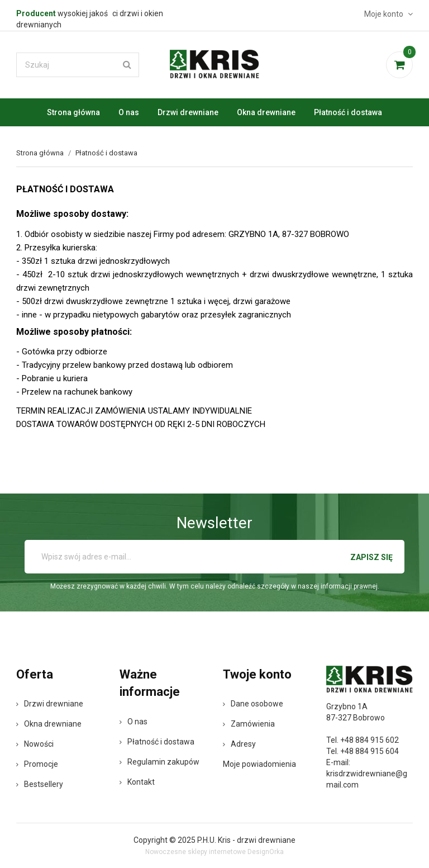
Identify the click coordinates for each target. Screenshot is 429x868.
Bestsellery (40, 784)
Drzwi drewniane (188, 112)
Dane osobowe (253, 704)
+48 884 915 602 (370, 740)
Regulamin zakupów (159, 762)
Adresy (239, 744)
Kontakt (137, 782)
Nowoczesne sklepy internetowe (196, 852)
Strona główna (73, 112)
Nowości (35, 744)
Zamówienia (249, 724)
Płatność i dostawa (348, 112)
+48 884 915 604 (370, 751)
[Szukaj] (78, 65)
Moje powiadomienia (259, 764)
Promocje (37, 764)
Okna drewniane (266, 112)
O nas (129, 112)
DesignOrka (266, 852)
